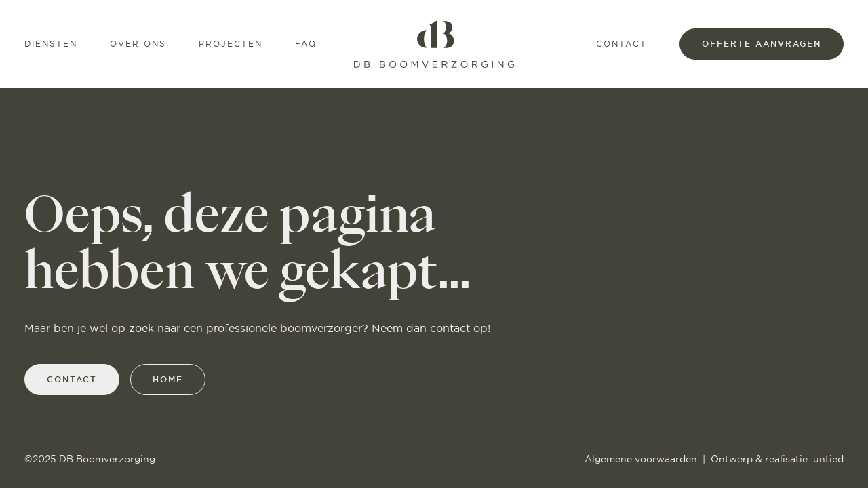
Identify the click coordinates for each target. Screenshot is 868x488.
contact (72, 380)
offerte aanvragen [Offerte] (762, 44)
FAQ (306, 44)
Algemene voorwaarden (641, 459)
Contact (622, 44)
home (168, 380)
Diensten (51, 44)
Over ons (138, 44)
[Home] (434, 44)
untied (828, 459)
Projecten (231, 44)
